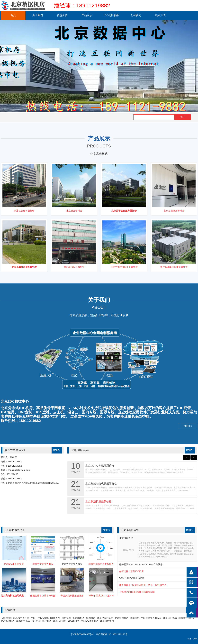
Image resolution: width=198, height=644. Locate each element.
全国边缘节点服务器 (151, 618)
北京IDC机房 (60, 621)
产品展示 (87, 15)
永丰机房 (36, 621)
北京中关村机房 (105, 618)
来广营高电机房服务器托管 (174, 267)
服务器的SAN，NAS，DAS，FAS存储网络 (141, 564)
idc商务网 (55, 618)
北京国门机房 (170, 618)
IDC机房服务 (111, 15)
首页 (13, 15)
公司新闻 (136, 15)
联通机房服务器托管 (24, 211)
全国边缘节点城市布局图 (43, 596)
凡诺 (195, 639)
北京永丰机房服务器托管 (24, 267)
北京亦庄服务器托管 (174, 211)
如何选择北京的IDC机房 (131, 571)
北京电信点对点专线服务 (101, 564)
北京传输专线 (126, 538)
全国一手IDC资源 (40, 618)
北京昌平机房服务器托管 (124, 211)
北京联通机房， (187, 618)
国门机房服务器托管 (74, 267)
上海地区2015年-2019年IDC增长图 (137, 592)
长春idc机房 (79, 618)
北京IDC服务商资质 (14, 564)
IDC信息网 (6, 618)
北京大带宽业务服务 (43, 564)
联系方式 (160, 15)
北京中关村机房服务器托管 (124, 267)
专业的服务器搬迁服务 (72, 596)
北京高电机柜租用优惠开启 (15, 596)
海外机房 (47, 621)
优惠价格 (62, 15)
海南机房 (135, 618)
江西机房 (91, 618)
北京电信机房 (8, 621)
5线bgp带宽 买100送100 (101, 596)
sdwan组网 (73, 621)
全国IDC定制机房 (90, 621)
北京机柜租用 (107, 621)
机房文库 (66, 618)
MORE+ (188, 426)
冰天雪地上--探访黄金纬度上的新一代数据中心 (143, 585)
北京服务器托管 (74, 211)
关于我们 (38, 15)
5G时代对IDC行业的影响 (132, 578)
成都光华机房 (23, 621)
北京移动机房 (122, 618)
